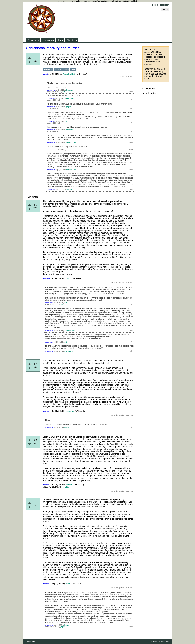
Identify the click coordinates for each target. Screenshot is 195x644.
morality (58, 69)
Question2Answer (164, 641)
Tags (60, 40)
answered (47, 278)
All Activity (33, 40)
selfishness (48, 69)
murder (66, 69)
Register (165, 5)
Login (155, 5)
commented (51, 90)
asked (45, 74)
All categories (149, 93)
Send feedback (30, 641)
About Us (72, 40)
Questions (48, 40)
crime (73, 69)
